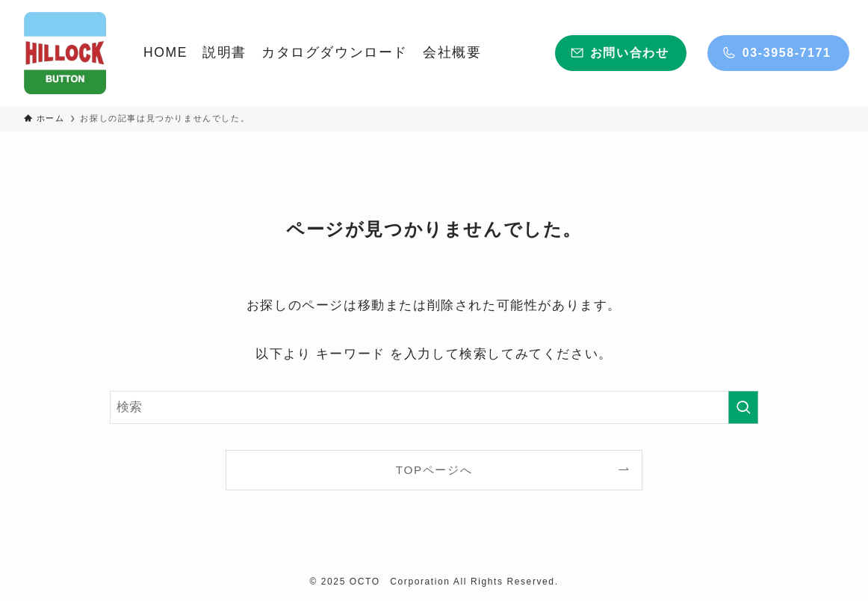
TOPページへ (434, 470)
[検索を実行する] (743, 407)
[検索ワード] (434, 407)
